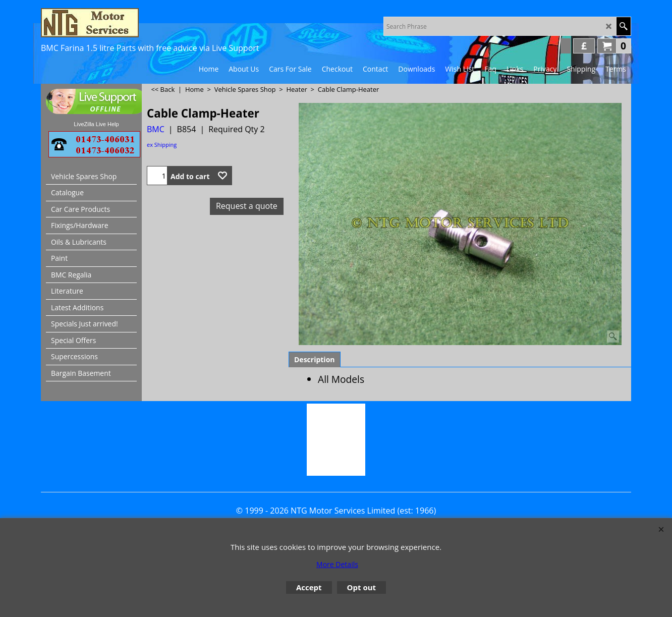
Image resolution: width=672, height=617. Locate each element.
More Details (337, 564)
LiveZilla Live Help (96, 124)
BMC (156, 129)
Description (315, 359)
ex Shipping (162, 145)
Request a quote (247, 206)
